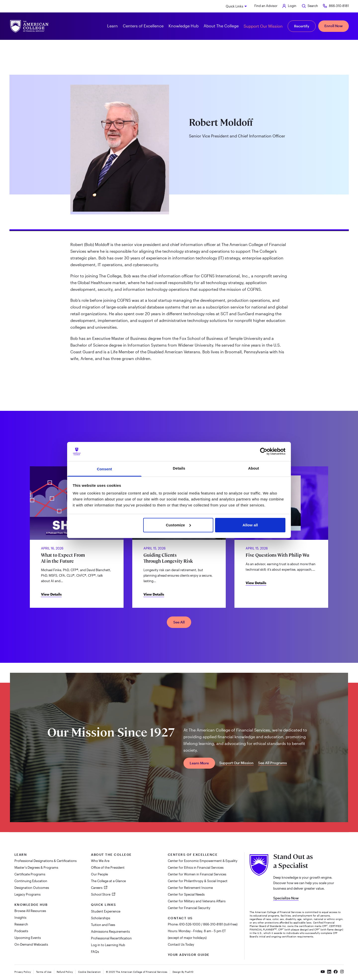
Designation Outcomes (32, 888)
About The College (111, 855)
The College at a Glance (108, 881)
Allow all (250, 525)
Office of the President (108, 867)
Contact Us (180, 918)
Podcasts (21, 931)
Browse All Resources (30, 911)
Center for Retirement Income (190, 888)
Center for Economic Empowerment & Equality (203, 861)
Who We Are (100, 861)
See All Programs (272, 763)
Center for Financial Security (189, 908)
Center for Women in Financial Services (197, 874)
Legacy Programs (27, 894)
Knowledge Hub (31, 905)
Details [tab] (179, 468)
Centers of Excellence (193, 855)
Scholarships (101, 918)
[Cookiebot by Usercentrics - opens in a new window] (264, 451)
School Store (101, 894)
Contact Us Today (181, 944)
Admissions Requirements (110, 931)
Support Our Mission (263, 26)
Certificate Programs (30, 874)
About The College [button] (221, 26)
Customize (178, 525)
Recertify (302, 26)
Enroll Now (334, 26)
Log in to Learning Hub (108, 945)
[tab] (179, 227)
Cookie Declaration (89, 972)
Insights (20, 918)
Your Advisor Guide (189, 955)
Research (21, 924)
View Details (51, 594)
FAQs (95, 952)
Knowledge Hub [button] (184, 26)
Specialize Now (286, 898)
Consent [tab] (105, 469)
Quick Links (234, 6)
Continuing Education (31, 881)
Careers (97, 888)
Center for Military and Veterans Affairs (197, 901)
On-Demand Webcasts (31, 944)
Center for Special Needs (186, 894)
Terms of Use (44, 972)
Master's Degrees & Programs (36, 867)
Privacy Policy (23, 972)
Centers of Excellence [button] (143, 26)
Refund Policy (65, 972)
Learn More (199, 763)
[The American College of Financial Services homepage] (29, 26)
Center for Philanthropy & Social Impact (198, 881)
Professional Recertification (111, 938)
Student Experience (106, 911)
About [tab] (254, 468)
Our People (99, 874)
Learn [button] (112, 26)
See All (179, 622)
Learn (21, 855)
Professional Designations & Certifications (45, 861)
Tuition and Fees (103, 925)
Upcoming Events (28, 938)
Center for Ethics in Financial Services (196, 867)
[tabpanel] (179, 303)
